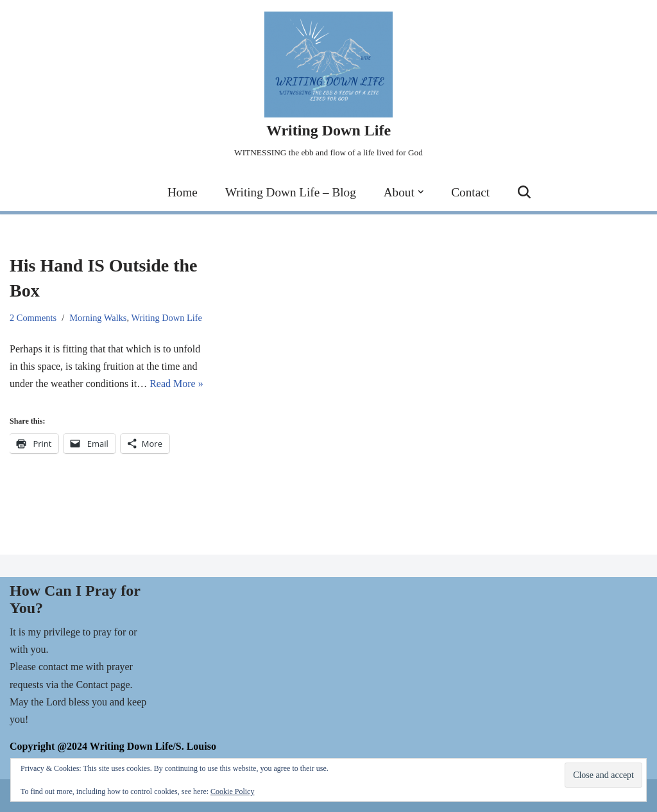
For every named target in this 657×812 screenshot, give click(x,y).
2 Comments (33, 318)
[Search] (524, 192)
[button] (421, 192)
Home (183, 192)
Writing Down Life (166, 318)
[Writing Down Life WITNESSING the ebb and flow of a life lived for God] (328, 86)
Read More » (176, 384)
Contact (470, 192)
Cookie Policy (232, 791)
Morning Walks (98, 318)
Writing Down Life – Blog (291, 192)
